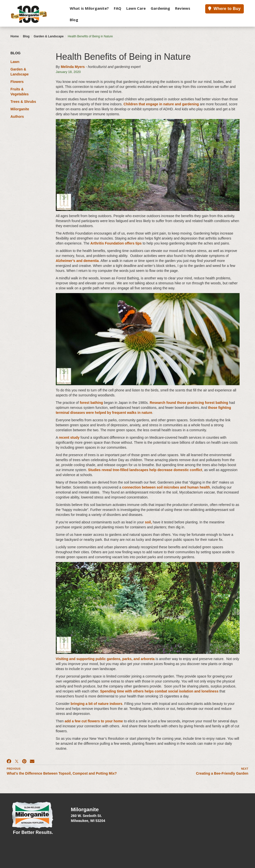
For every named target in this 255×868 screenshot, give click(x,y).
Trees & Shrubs (23, 102)
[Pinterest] (24, 761)
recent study (69, 437)
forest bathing (91, 403)
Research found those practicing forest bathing (189, 403)
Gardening (160, 8)
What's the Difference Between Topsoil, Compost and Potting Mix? (62, 773)
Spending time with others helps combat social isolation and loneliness (159, 691)
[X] (17, 761)
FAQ (118, 8)
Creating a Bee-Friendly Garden (222, 773)
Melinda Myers (73, 67)
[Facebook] (9, 761)
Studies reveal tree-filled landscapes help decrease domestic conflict (145, 470)
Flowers (17, 82)
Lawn (15, 62)
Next (245, 769)
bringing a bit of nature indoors (97, 704)
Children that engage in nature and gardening (161, 104)
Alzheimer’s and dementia (77, 261)
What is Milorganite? (89, 8)
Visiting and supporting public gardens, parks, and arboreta (105, 659)
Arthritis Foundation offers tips (116, 243)
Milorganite (20, 109)
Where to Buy (224, 9)
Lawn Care (136, 8)
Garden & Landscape (49, 36)
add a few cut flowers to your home (94, 721)
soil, (148, 522)
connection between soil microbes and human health (166, 487)
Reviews (183, 8)
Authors (17, 117)
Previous (14, 769)
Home (15, 36)
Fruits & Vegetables (20, 92)
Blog (74, 20)
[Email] (32, 761)
